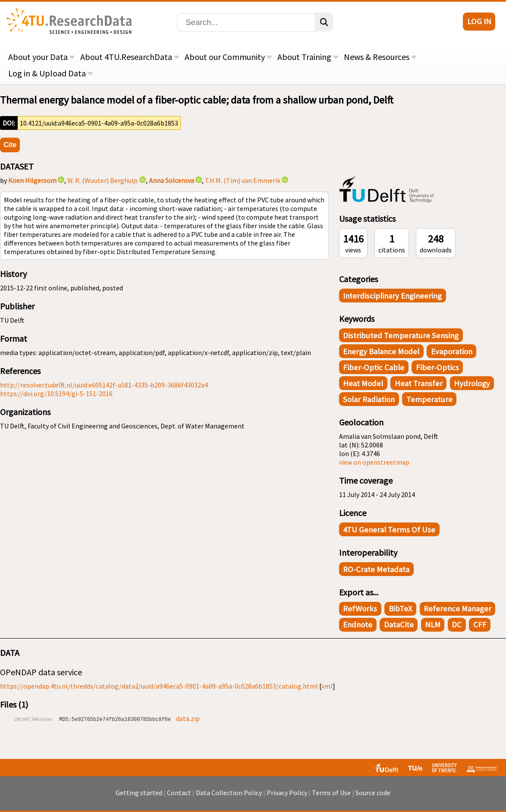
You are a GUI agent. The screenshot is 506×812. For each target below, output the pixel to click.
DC (457, 625)
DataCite (399, 625)
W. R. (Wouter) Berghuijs (103, 180)
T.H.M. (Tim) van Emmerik (243, 180)
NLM (433, 625)
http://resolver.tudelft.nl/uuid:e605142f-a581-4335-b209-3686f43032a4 (104, 385)
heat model (363, 383)
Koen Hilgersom (32, 180)
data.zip (188, 718)
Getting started (139, 793)
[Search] (246, 22)
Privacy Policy (287, 793)
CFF (480, 625)
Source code (373, 793)
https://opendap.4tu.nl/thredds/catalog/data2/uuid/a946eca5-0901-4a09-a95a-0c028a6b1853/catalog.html (159, 686)
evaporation (452, 351)
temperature (429, 399)
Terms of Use (331, 793)
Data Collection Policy (229, 793)
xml (327, 686)
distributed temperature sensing (401, 335)
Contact (179, 793)
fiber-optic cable (374, 367)
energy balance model (381, 351)
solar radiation (369, 399)
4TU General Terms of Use (389, 530)
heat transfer (419, 383)
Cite (10, 145)
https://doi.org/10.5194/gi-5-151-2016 (56, 393)
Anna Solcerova (171, 180)
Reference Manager (457, 609)
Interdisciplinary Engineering (392, 296)
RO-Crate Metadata (376, 569)
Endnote (358, 625)
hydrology (472, 383)
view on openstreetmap (374, 462)
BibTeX (401, 609)
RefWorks (360, 609)
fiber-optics (437, 367)
